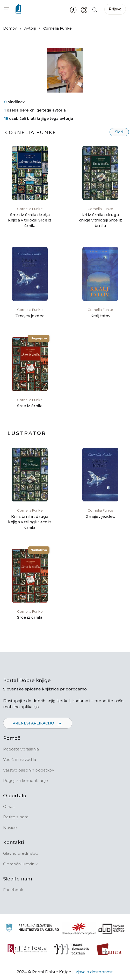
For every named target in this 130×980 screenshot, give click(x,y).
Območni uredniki (21, 864)
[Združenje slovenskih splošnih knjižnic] (27, 949)
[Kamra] (109, 949)
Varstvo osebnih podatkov (29, 770)
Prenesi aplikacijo (38, 723)
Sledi (119, 132)
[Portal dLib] (112, 929)
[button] (7, 10)
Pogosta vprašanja (21, 749)
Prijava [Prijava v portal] (115, 9)
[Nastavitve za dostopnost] (73, 10)
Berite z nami (16, 817)
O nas (9, 806)
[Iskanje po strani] (95, 9)
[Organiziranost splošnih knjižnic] (79, 929)
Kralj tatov (100, 316)
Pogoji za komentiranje (26, 780)
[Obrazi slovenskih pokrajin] (72, 949)
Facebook (13, 890)
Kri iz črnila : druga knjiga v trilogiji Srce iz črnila (100, 220)
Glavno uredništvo (21, 853)
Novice (10, 828)
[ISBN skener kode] (84, 9)
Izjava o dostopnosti (94, 972)
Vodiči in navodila (20, 759)
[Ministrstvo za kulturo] (32, 928)
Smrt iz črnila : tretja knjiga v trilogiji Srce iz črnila (30, 220)
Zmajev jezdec (30, 316)
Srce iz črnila (30, 406)
